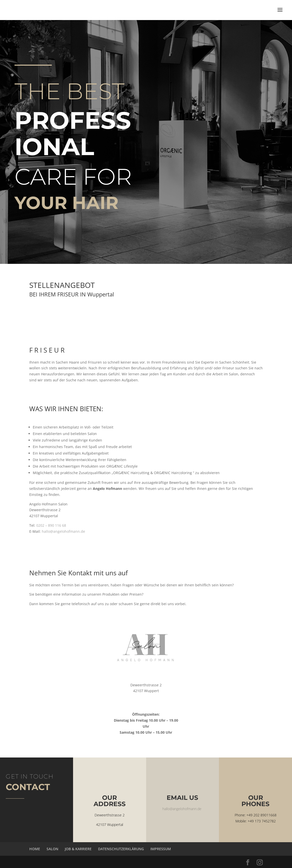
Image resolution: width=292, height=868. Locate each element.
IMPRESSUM (161, 849)
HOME (35, 849)
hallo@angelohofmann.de (63, 531)
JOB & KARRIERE (78, 849)
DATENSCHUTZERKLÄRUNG (121, 849)
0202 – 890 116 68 (51, 525)
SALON (52, 849)
